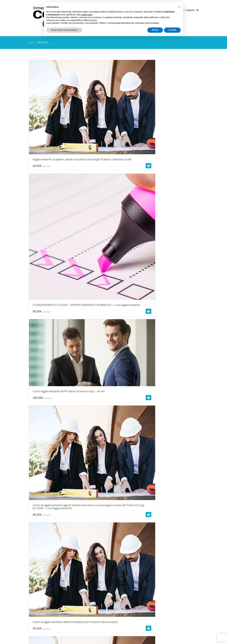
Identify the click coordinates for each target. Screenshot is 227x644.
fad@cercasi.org (171, 584)
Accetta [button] (172, 30)
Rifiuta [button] (155, 30)
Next (75, 513)
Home (32, 43)
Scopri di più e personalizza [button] (64, 30)
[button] (179, 7)
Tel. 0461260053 (171, 577)
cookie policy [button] (87, 15)
